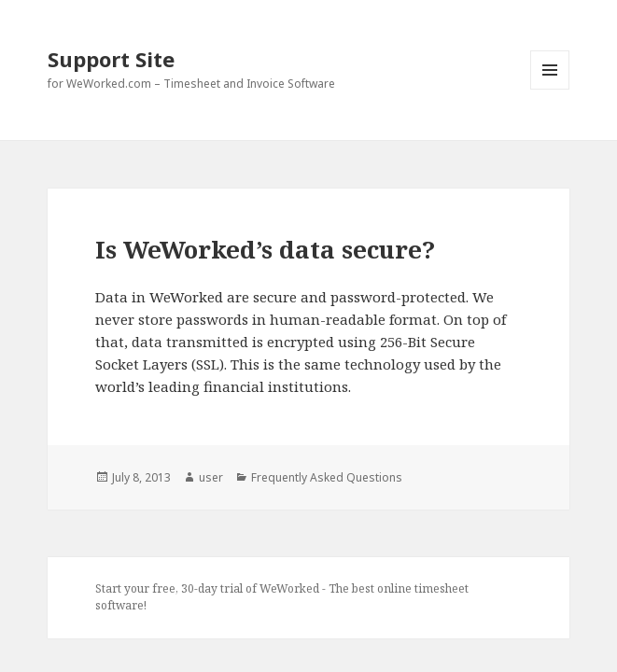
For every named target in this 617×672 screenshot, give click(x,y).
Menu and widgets (550, 89)
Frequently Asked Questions (327, 477)
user (211, 477)
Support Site (111, 59)
